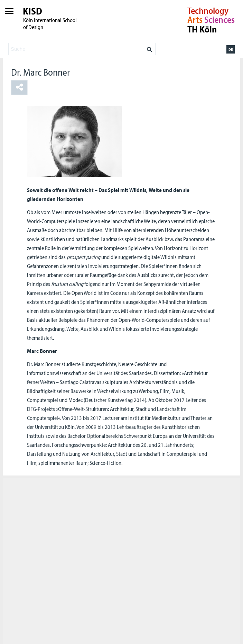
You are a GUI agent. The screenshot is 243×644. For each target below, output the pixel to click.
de (231, 49)
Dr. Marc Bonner (40, 72)
